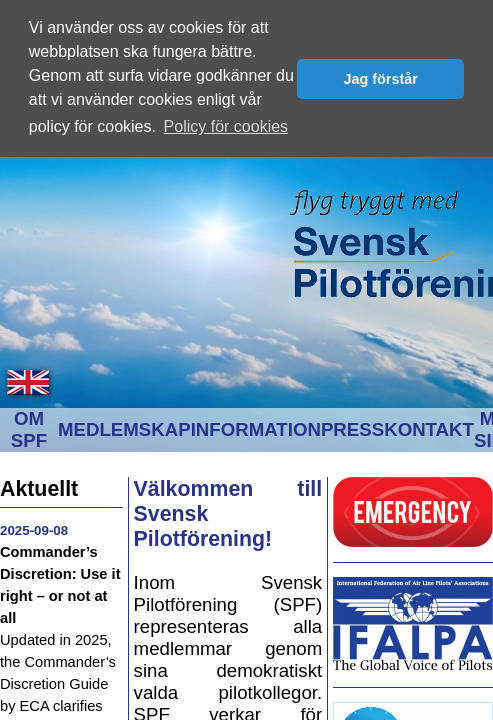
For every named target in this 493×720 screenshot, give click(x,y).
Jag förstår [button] (380, 79)
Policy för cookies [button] (226, 126)
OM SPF (29, 427)
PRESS (352, 427)
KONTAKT (429, 427)
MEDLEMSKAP (124, 427)
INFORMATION (256, 427)
